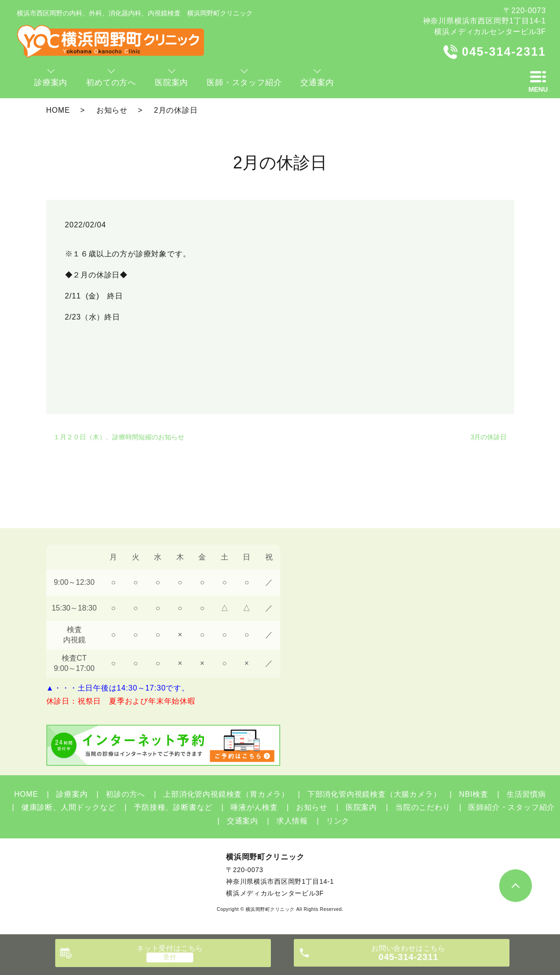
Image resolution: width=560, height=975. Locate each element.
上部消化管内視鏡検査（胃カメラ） (226, 794)
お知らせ (112, 110)
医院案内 (361, 807)
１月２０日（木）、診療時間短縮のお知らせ (119, 437)
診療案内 (72, 794)
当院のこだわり (423, 807)
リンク (338, 821)
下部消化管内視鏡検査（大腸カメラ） (374, 794)
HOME (58, 110)
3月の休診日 (489, 437)
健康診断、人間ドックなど (69, 807)
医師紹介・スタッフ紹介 (512, 807)
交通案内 (243, 821)
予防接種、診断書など (173, 807)
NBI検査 (474, 794)
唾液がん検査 (254, 807)
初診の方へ (125, 794)
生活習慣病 (526, 794)
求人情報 (292, 821)
